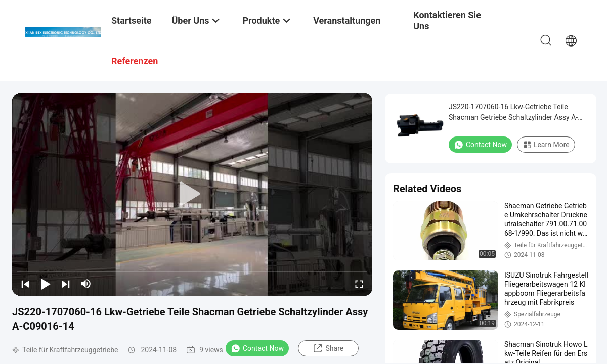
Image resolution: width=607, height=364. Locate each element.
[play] (192, 194)
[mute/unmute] (86, 284)
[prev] (25, 284)
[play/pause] (46, 284)
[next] (66, 284)
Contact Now (257, 348)
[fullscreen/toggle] (359, 284)
